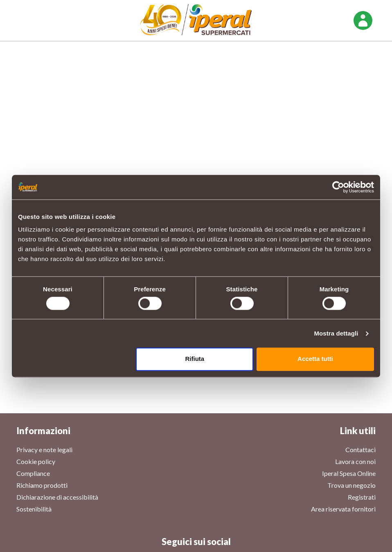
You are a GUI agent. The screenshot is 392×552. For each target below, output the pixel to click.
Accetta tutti (315, 359)
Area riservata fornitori (343, 509)
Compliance (33, 473)
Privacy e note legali (44, 449)
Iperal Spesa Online (349, 473)
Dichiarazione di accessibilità (57, 497)
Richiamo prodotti (42, 485)
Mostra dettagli (336, 333)
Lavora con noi (355, 461)
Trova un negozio (351, 485)
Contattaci (360, 449)
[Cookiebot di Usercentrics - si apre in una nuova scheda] (338, 187)
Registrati (362, 497)
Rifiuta (195, 359)
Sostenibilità (34, 509)
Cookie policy (36, 461)
